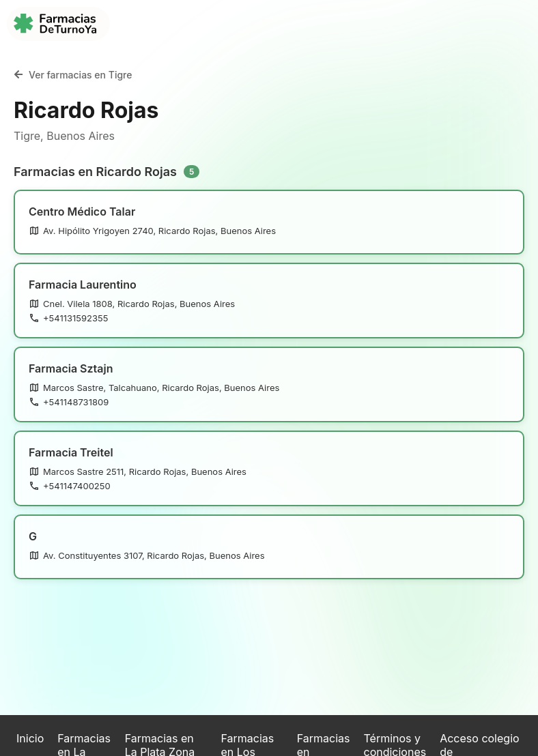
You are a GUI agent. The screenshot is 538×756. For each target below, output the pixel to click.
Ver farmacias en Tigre (73, 75)
